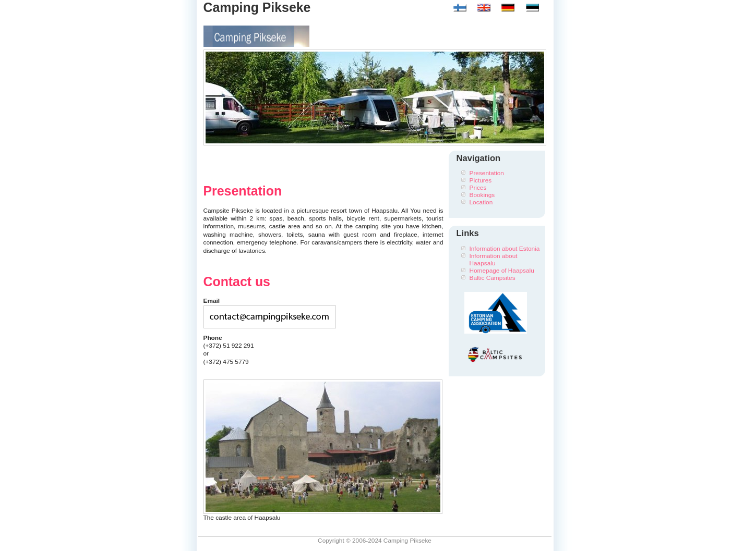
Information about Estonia (505, 249)
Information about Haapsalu (494, 260)
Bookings (482, 195)
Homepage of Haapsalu (502, 271)
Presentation (487, 173)
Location (481, 202)
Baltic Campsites (493, 278)
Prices (478, 188)
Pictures (481, 180)
